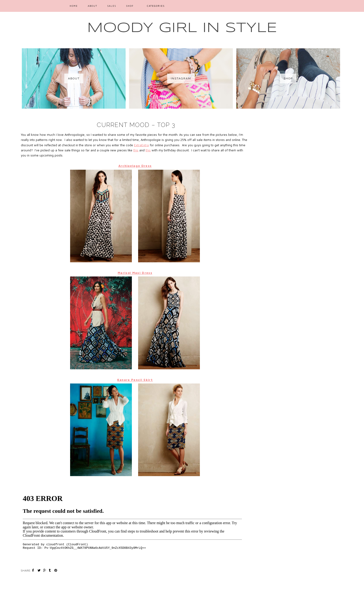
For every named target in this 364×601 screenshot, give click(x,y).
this (136, 150)
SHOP (130, 6)
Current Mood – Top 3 (136, 125)
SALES (112, 6)
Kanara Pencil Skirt (135, 380)
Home (74, 6)
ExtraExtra (141, 145)
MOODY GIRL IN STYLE (182, 28)
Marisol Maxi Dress (135, 273)
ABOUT (93, 6)
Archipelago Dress (135, 166)
